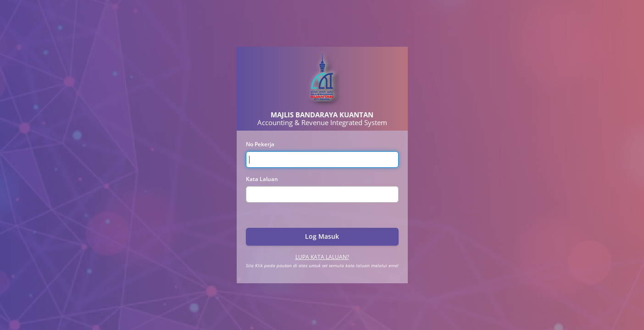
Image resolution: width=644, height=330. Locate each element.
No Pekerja (260, 144)
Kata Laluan (262, 179)
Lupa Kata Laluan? (322, 257)
